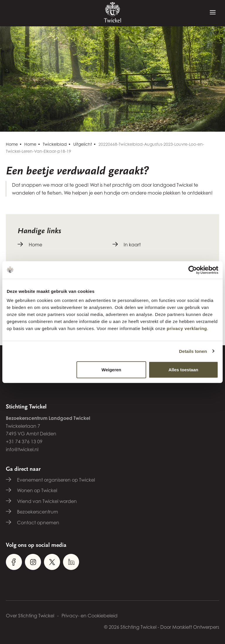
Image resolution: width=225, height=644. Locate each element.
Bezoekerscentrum (37, 512)
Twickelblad (55, 144)
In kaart (132, 245)
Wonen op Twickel (37, 490)
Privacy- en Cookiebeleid (90, 616)
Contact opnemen (38, 523)
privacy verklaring (187, 328)
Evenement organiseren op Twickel (56, 480)
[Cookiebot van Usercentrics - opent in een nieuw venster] (193, 270)
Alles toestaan (183, 370)
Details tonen (193, 351)
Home (12, 144)
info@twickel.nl (22, 449)
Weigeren (111, 370)
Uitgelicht (83, 144)
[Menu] (213, 13)
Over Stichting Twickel (30, 616)
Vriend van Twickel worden (47, 501)
